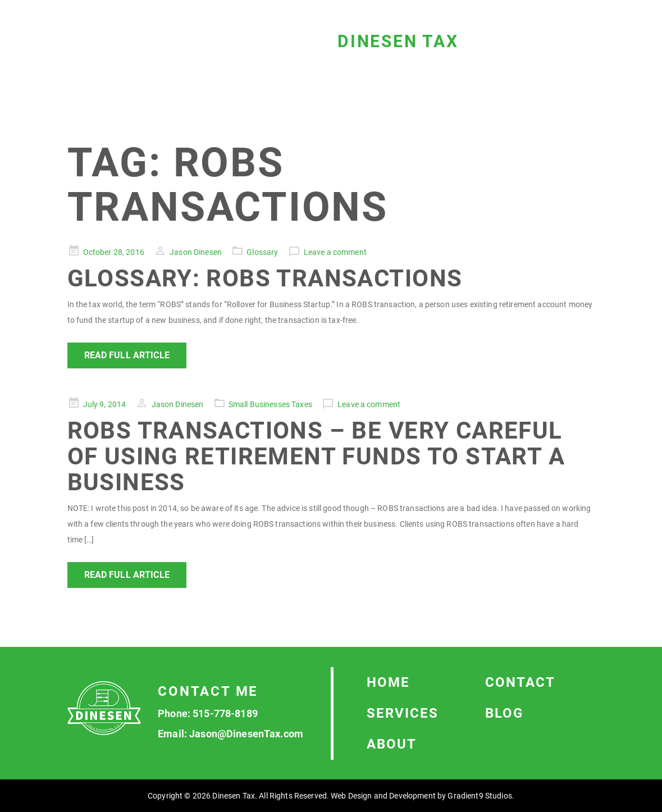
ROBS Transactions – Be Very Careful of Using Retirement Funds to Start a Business (316, 456)
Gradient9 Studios (480, 796)
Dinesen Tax (398, 41)
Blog (504, 713)
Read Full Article (127, 355)
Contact (520, 682)
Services (403, 713)
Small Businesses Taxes (270, 404)
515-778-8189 (225, 713)
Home (388, 682)
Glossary (262, 252)
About (392, 744)
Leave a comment (335, 252)
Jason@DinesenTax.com (246, 734)
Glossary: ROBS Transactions (265, 278)
